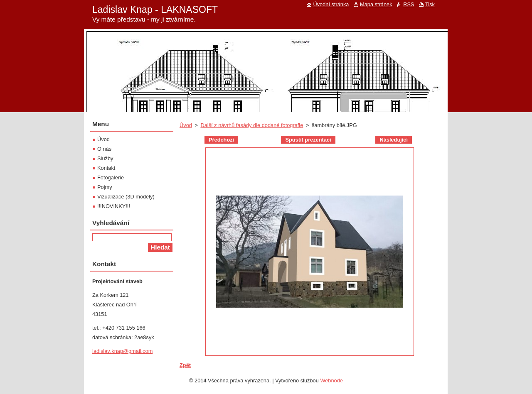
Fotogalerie (111, 177)
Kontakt (106, 168)
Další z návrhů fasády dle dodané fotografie (252, 125)
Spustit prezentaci (308, 140)
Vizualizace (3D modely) (126, 197)
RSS (409, 4)
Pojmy (105, 187)
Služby (105, 158)
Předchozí (221, 140)
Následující (394, 140)
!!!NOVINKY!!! (114, 206)
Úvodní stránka (331, 4)
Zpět (185, 365)
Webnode (331, 381)
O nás (104, 149)
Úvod (186, 125)
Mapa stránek (376, 4)
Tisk (430, 4)
